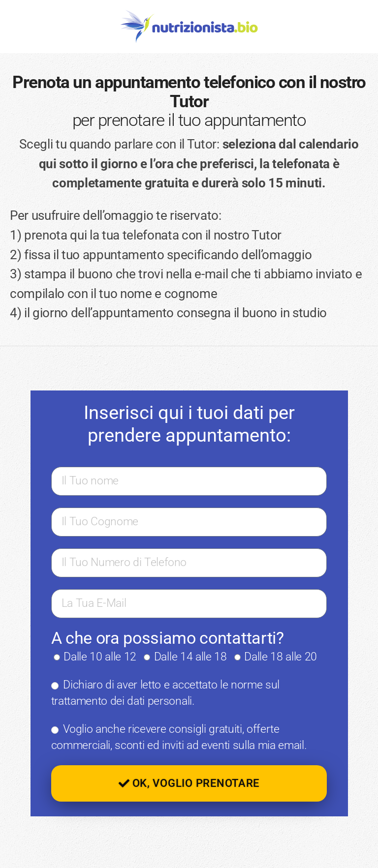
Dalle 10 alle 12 (100, 657)
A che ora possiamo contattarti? (168, 638)
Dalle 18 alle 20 (281, 657)
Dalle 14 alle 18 (190, 657)
